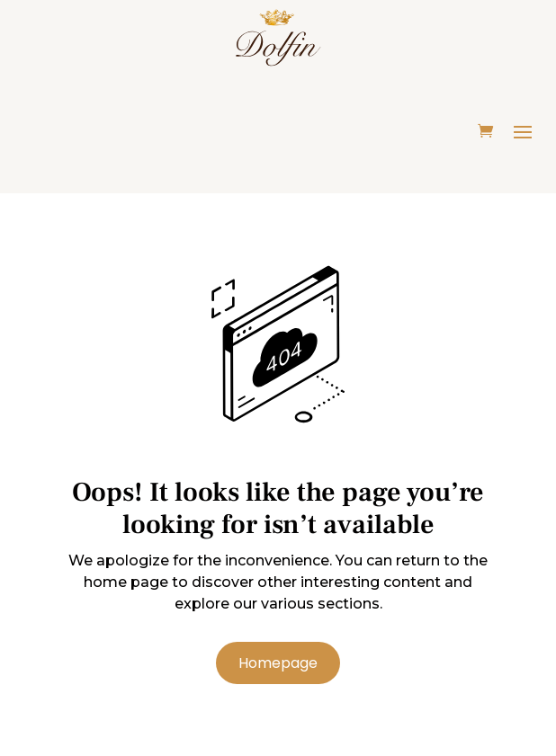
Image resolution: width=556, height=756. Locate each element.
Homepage (278, 663)
